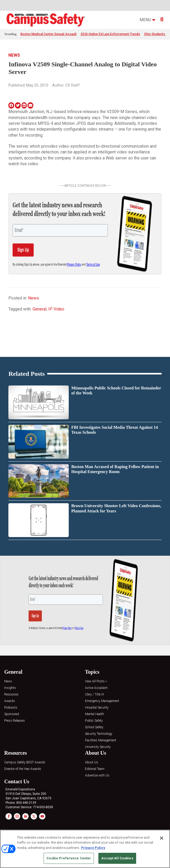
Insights (10, 688)
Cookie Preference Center (69, 858)
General (39, 309)
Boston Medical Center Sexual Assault (49, 34)
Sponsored (12, 714)
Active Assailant (96, 688)
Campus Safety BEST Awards (25, 762)
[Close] (162, 838)
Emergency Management (102, 701)
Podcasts (11, 708)
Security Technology (99, 734)
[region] (85, 849)
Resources (11, 695)
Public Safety (94, 721)
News (14, 55)
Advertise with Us (97, 776)
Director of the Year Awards (23, 769)
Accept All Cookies (117, 858)
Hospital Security (97, 708)
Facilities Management (101, 740)
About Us (92, 762)
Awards (10, 701)
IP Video (56, 309)
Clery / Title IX (94, 695)
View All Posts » (96, 681)
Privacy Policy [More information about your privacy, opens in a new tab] (93, 848)
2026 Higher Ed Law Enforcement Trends (110, 34)
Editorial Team (95, 769)
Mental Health (95, 714)
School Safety (94, 727)
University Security (98, 747)
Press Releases (15, 721)
